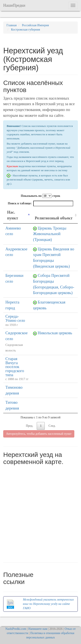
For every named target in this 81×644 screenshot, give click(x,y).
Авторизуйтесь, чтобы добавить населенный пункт (39, 434)
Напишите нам (38, 629)
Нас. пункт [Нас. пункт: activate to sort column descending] (13, 215)
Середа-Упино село (15, 318)
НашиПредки (14, 5)
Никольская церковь (55, 333)
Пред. (30, 426)
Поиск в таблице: (40, 203)
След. (52, 426)
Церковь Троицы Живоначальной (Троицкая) (50, 234)
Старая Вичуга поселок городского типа (15, 367)
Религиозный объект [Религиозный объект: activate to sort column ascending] (54, 218)
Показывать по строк (40, 196)
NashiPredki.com (16, 629)
